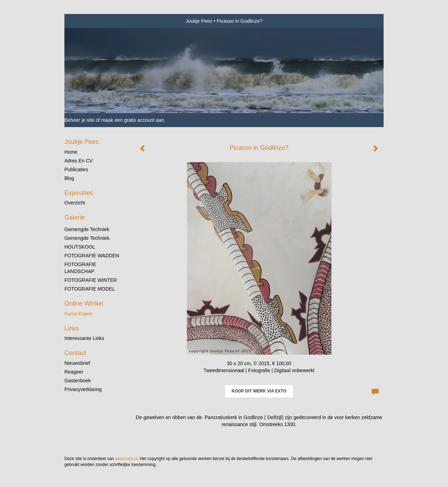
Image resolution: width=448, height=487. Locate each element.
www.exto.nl (126, 459)
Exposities (79, 193)
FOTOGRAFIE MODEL (90, 289)
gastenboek (78, 381)
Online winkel (84, 304)
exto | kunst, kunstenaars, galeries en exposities (84, 21)
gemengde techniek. (87, 238)
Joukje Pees (199, 21)
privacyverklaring (83, 389)
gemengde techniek (87, 229)
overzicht (75, 203)
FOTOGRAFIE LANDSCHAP (80, 268)
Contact (75, 353)
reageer (74, 372)
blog (69, 178)
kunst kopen (78, 314)
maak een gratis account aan (133, 120)
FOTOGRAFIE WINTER (91, 280)
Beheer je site (79, 120)
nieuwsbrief (77, 363)
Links (72, 328)
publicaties (76, 169)
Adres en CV (79, 161)
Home (71, 152)
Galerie (75, 217)
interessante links (84, 338)
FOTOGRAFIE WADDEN (92, 256)
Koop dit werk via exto (259, 391)
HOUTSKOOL (80, 247)
